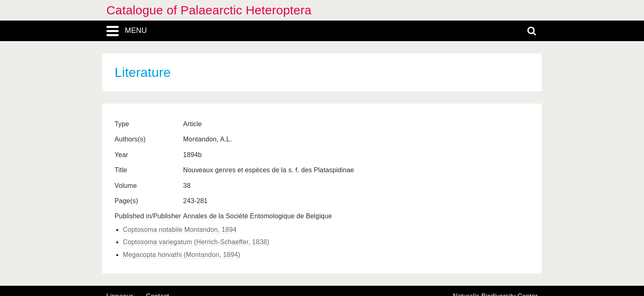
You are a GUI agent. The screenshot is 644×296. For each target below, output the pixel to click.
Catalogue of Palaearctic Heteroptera (209, 10)
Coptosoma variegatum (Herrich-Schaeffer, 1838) (196, 242)
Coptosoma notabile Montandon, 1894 (180, 230)
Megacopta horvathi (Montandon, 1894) (182, 255)
